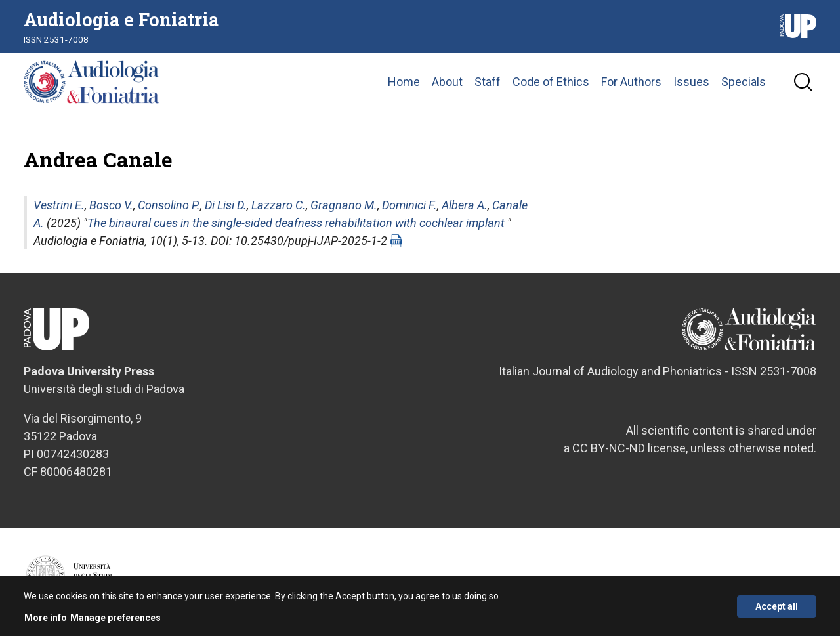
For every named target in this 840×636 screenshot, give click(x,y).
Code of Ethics (551, 82)
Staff (488, 82)
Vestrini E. (59, 205)
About (447, 82)
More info (46, 620)
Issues (691, 82)
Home (404, 82)
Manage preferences (115, 620)
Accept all (777, 608)
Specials (744, 82)
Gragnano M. (344, 205)
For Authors (631, 82)
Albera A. (465, 205)
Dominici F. (409, 205)
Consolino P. (169, 205)
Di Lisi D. (226, 205)
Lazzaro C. (279, 205)
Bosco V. (111, 205)
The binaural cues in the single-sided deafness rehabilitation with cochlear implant (296, 223)
